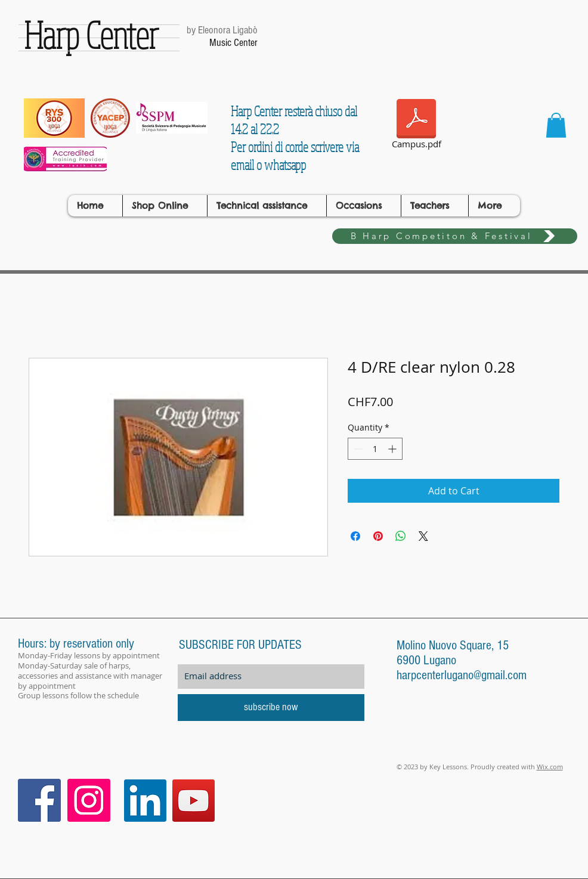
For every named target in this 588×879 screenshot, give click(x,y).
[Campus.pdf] (416, 126)
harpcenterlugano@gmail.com (462, 675)
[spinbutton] (375, 449)
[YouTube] (194, 801)
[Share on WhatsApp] (401, 536)
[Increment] (393, 449)
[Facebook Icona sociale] (39, 800)
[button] (556, 125)
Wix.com (550, 767)
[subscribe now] (271, 708)
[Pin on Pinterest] (378, 536)
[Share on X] (423, 536)
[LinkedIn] (145, 801)
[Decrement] (357, 449)
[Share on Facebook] (355, 536)
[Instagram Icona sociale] (89, 800)
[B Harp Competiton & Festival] (455, 236)
